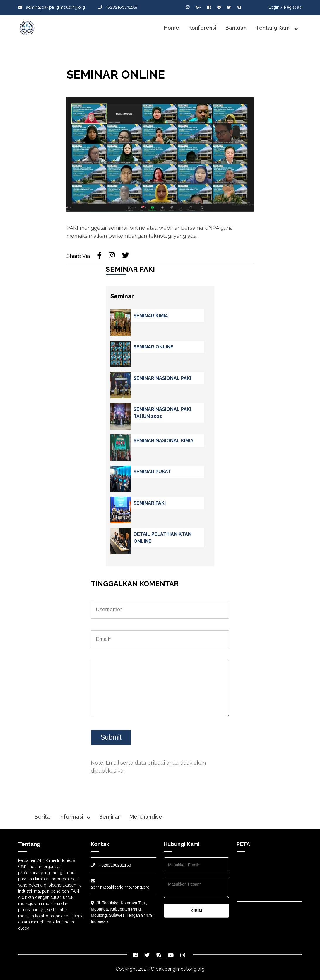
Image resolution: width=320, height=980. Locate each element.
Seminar (110, 817)
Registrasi (293, 7)
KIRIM (196, 911)
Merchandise (146, 817)
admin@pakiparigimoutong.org (52, 7)
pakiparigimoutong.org (180, 969)
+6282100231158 (118, 7)
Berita (42, 817)
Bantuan (236, 28)
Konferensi (202, 28)
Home (172, 28)
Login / (276, 7)
